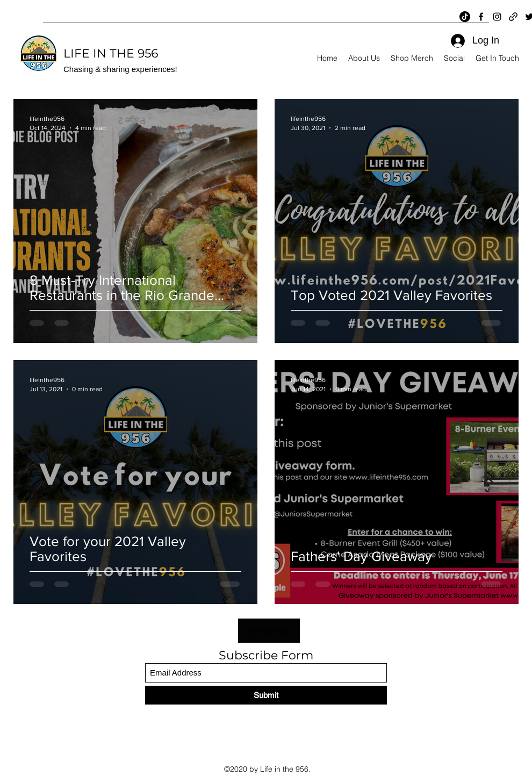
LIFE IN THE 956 (111, 53)
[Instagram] (497, 17)
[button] (269, 631)
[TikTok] (465, 17)
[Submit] (266, 695)
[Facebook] (481, 17)
